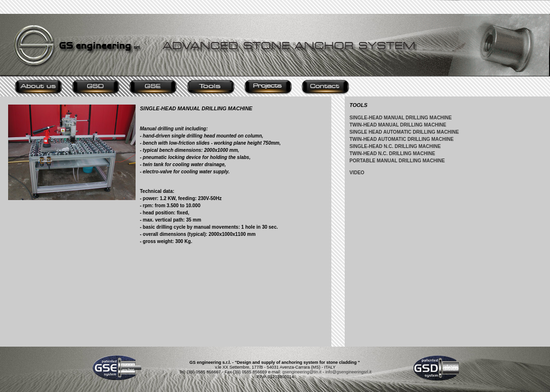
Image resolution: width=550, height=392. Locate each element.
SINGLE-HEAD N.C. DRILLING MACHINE (395, 146)
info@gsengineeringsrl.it (348, 372)
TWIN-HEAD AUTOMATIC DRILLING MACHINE (402, 139)
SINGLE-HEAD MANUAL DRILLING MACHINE (401, 118)
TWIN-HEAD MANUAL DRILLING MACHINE (398, 125)
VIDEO (357, 173)
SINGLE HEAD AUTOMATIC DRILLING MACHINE (404, 132)
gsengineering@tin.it (302, 372)
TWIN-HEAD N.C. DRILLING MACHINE (392, 154)
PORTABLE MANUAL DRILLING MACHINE (397, 161)
